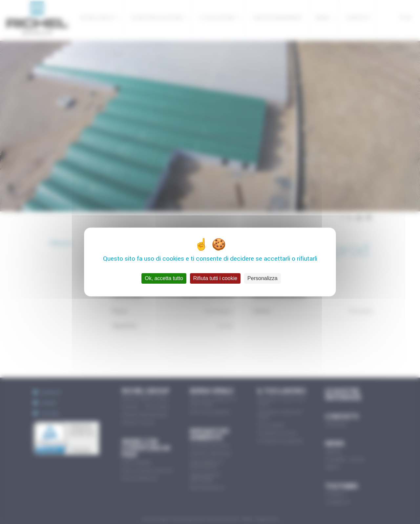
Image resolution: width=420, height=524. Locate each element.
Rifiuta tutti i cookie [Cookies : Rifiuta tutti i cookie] (215, 278)
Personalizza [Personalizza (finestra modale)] (262, 278)
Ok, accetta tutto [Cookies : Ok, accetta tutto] (164, 278)
